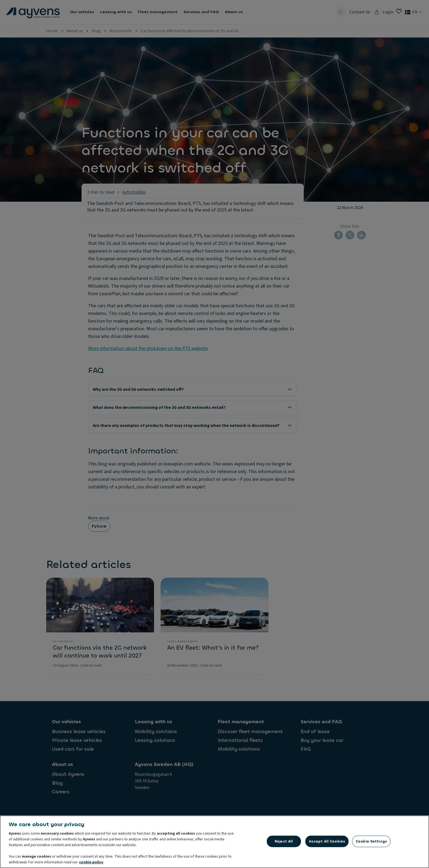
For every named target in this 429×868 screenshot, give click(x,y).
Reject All (284, 843)
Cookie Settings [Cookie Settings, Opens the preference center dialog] (371, 843)
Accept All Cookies (327, 843)
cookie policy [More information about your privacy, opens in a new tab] (91, 864)
